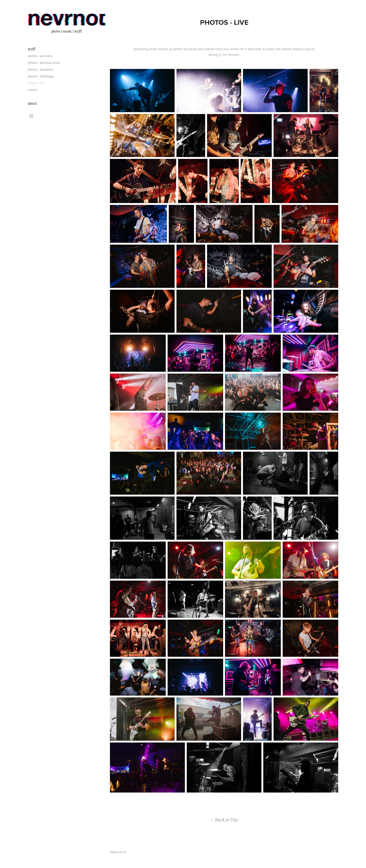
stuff (32, 49)
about (32, 104)
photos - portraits (40, 56)
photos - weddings (41, 76)
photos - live (36, 83)
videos (32, 90)
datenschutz (118, 852)
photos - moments (40, 70)
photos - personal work (44, 63)
